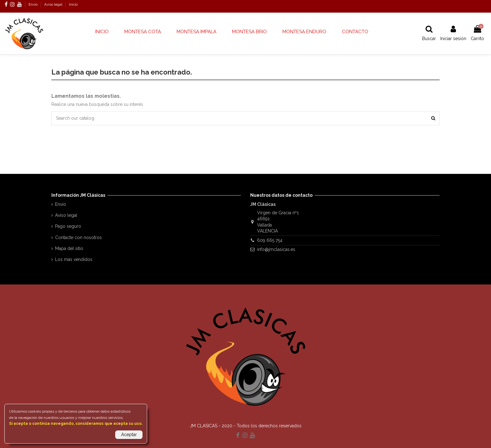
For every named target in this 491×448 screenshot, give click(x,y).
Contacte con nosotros (78, 237)
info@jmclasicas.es (276, 249)
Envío (34, 4)
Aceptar (129, 435)
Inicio (73, 4)
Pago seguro (68, 226)
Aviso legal (54, 4)
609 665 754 (270, 240)
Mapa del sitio (69, 248)
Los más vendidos (74, 259)
